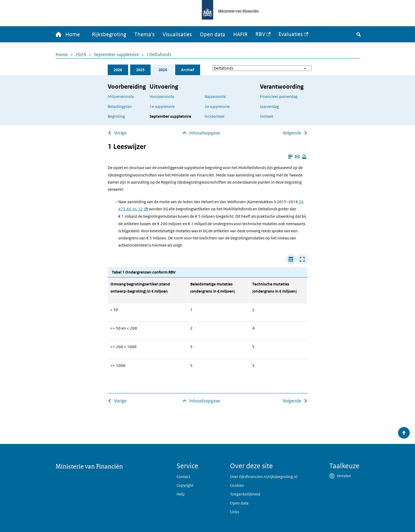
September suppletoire (116, 54)
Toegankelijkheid (245, 494)
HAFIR (240, 34)
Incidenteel (215, 116)
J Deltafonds (159, 54)
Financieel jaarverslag (279, 96)
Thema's (144, 34)
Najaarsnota (215, 96)
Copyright (185, 485)
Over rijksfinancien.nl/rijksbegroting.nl (264, 477)
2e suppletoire (217, 106)
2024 (81, 54)
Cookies (237, 485)
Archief (188, 70)
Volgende (292, 133)
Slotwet (267, 116)
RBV (260, 34)
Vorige (120, 133)
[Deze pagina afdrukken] (304, 157)
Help (181, 494)
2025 (140, 70)
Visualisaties (177, 34)
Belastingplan (120, 106)
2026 (118, 70)
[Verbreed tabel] (291, 259)
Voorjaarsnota (162, 96)
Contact (183, 477)
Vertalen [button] (344, 476)
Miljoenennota (121, 96)
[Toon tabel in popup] (302, 259)
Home (62, 54)
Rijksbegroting (109, 34)
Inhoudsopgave (205, 133)
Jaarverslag (269, 106)
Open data (213, 34)
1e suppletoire (162, 106)
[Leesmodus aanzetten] (290, 157)
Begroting (116, 116)
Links (234, 512)
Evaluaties (291, 34)
